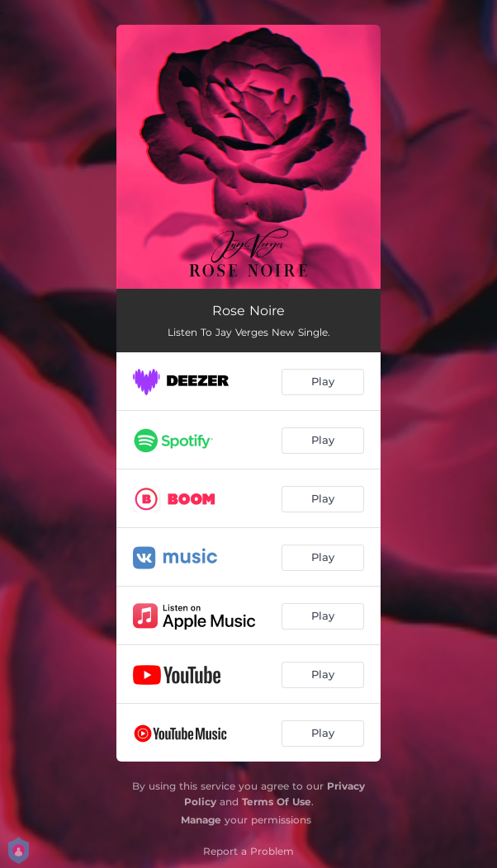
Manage (201, 820)
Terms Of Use (277, 802)
